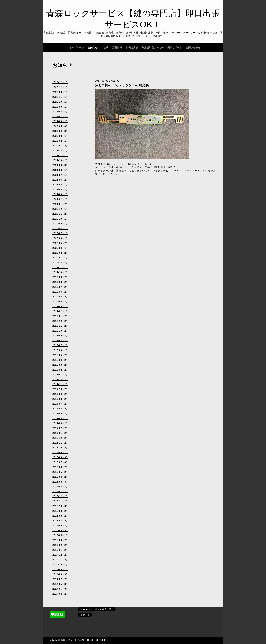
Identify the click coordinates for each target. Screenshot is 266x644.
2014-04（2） (60, 594)
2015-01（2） (60, 550)
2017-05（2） (60, 414)
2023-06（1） (60, 92)
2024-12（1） (60, 82)
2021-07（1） (60, 175)
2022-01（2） (60, 146)
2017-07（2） (60, 404)
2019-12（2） (60, 263)
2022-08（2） (60, 112)
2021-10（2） (60, 160)
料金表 (105, 48)
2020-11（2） (60, 214)
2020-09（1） (60, 224)
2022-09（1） (60, 107)
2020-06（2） (60, 238)
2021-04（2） (60, 190)
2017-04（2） (60, 418)
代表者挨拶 (132, 48)
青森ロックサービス (69, 640)
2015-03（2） (60, 540)
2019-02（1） (60, 311)
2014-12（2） (60, 555)
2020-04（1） (60, 248)
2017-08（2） (60, 399)
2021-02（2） (60, 199)
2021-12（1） (60, 151)
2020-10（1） (60, 219)
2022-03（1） (60, 136)
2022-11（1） (60, 97)
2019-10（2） (60, 272)
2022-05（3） (60, 126)
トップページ (77, 48)
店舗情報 (117, 48)
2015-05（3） (60, 530)
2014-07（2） (60, 579)
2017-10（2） (60, 389)
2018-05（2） (60, 355)
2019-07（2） (60, 287)
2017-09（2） (60, 394)
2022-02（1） (60, 141)
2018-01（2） (60, 375)
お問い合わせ (193, 48)
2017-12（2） (60, 380)
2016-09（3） (60, 453)
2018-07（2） (60, 345)
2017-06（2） (60, 409)
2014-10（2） (60, 565)
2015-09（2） (60, 511)
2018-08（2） (60, 341)
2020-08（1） (60, 229)
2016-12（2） (60, 438)
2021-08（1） (60, 170)
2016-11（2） (60, 443)
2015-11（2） (60, 501)
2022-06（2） (60, 121)
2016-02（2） (60, 487)
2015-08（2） (60, 516)
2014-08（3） (60, 574)
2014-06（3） (60, 584)
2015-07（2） (60, 521)
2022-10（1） (60, 102)
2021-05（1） (60, 185)
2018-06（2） (60, 350)
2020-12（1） (60, 209)
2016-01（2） (60, 492)
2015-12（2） (60, 496)
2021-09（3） (60, 165)
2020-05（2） (60, 243)
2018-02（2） (60, 370)
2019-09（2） (60, 277)
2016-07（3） (60, 462)
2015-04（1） (60, 535)
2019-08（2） (60, 282)
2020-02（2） (60, 253)
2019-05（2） (60, 297)
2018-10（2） (60, 331)
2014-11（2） (60, 560)
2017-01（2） (60, 433)
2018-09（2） (60, 336)
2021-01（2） (60, 204)
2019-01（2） (60, 316)
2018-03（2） (60, 365)
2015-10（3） (60, 506)
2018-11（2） (60, 326)
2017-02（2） (60, 428)
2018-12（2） (60, 321)
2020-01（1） (60, 258)
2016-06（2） (60, 467)
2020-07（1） (60, 233)
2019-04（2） (60, 302)
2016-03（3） (60, 482)
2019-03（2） (60, 306)
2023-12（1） (60, 87)
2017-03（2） (60, 423)
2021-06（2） (60, 180)
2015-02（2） (60, 545)
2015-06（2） (60, 526)
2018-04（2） (60, 360)
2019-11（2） (60, 267)
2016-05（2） (60, 472)
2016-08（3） (60, 457)
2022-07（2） (60, 117)
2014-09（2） (60, 569)
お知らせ (93, 48)
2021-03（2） (60, 194)
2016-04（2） (60, 477)
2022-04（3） (60, 131)
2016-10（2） (60, 448)
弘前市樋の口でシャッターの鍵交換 (122, 85)
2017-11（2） (60, 384)
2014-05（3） (60, 589)
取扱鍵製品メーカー (153, 48)
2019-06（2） (60, 292)
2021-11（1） (60, 155)
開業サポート (175, 48)
